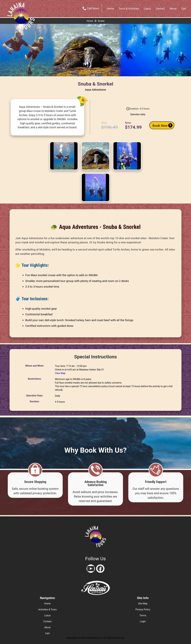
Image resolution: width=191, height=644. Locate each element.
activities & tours (47, 610)
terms (143, 615)
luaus (48, 615)
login (143, 621)
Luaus (147, 9)
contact (160, 9)
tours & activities (129, 9)
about (173, 9)
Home (90, 21)
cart (184, 9)
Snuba (101, 21)
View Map (60, 373)
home (110, 9)
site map (143, 604)
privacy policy (143, 610)
